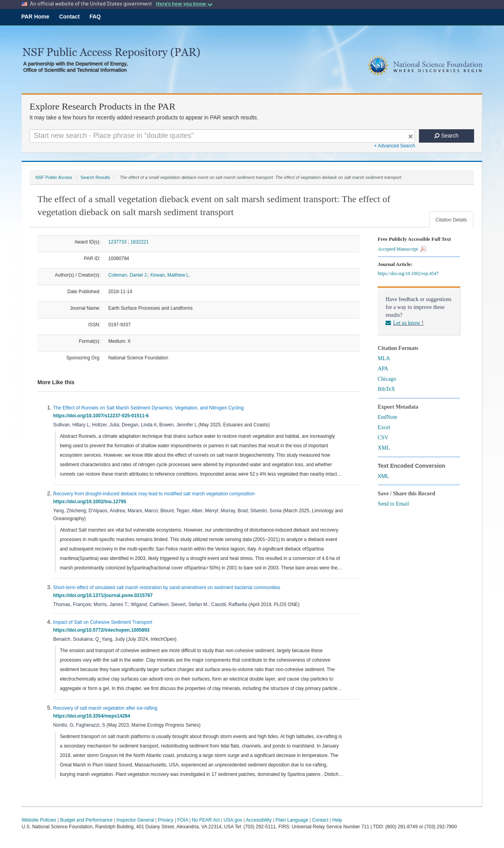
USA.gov (233, 820)
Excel (384, 427)
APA (383, 369)
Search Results (95, 177)
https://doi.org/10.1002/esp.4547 (409, 273)
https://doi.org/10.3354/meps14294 (93, 716)
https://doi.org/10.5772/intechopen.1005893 (103, 630)
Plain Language (292, 820)
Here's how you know (184, 4)
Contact (69, 17)
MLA (384, 358)
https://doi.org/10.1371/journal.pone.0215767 (104, 595)
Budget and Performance (86, 820)
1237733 (117, 242)
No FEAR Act (206, 820)
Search (446, 136)
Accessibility (258, 820)
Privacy (166, 820)
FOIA (183, 820)
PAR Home (35, 17)
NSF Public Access (54, 177)
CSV (383, 438)
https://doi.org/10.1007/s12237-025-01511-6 (102, 416)
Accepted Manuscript (402, 249)
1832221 (139, 242)
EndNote (387, 417)
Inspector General (135, 820)
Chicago (387, 379)
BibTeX (386, 389)
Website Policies (39, 820)
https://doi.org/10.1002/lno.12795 (91, 502)
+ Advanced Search (395, 146)
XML (384, 448)
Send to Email (393, 504)
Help (337, 820)
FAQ (95, 17)
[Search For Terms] (222, 136)
